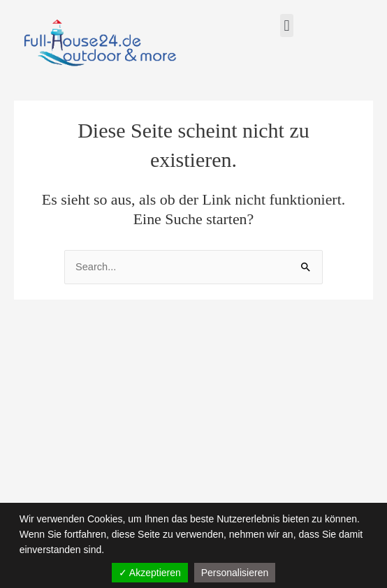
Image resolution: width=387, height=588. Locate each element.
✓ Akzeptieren (150, 573)
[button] (287, 25)
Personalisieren (235, 573)
